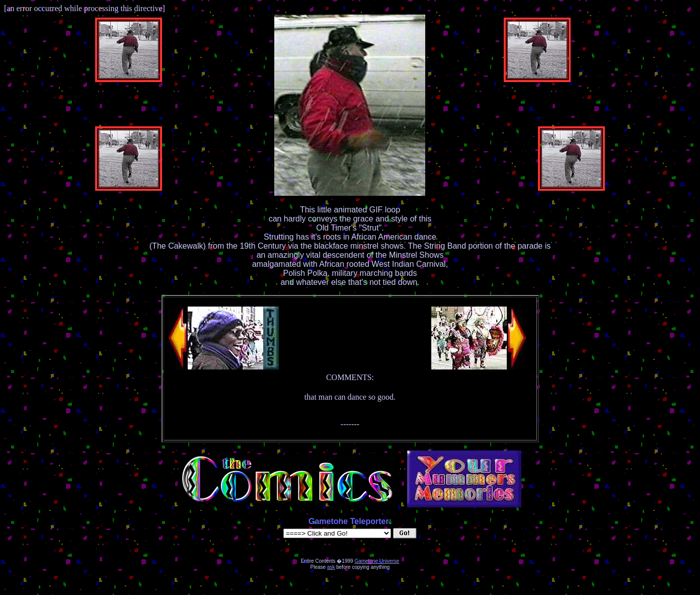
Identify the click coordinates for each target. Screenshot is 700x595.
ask (331, 567)
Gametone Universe (377, 561)
